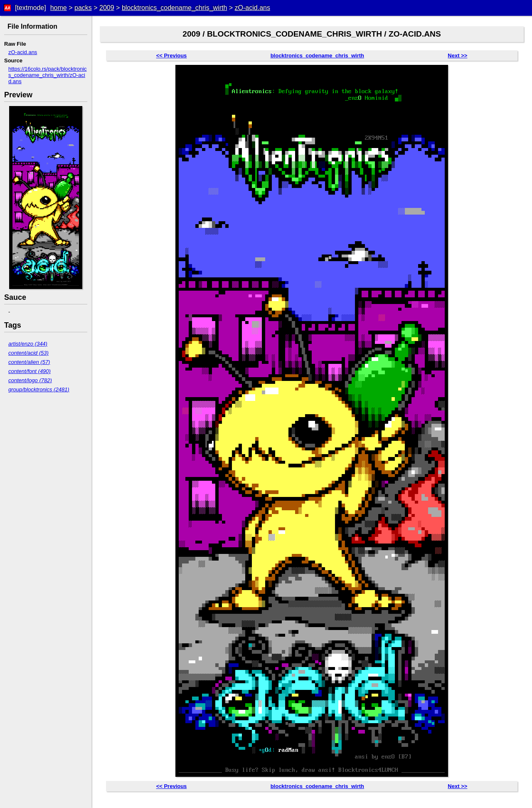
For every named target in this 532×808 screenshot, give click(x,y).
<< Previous (172, 56)
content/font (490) (30, 371)
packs (83, 8)
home (59, 8)
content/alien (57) (29, 362)
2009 (107, 8)
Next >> (457, 56)
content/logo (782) (30, 380)
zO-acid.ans (252, 8)
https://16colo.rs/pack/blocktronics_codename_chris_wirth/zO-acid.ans (48, 75)
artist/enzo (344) (28, 344)
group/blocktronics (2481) (39, 389)
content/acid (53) (28, 353)
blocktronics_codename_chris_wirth (174, 8)
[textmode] (31, 8)
